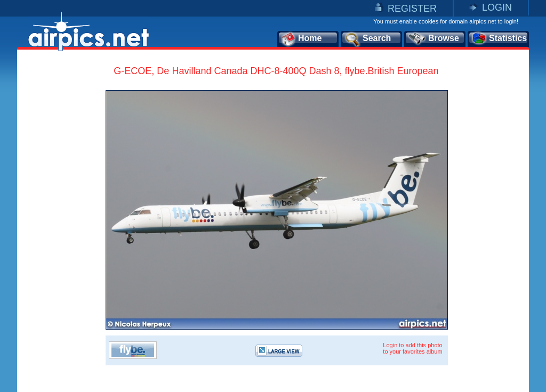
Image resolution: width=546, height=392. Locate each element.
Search (367, 39)
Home (301, 39)
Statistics (499, 39)
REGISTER (412, 9)
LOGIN (497, 7)
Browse (433, 39)
